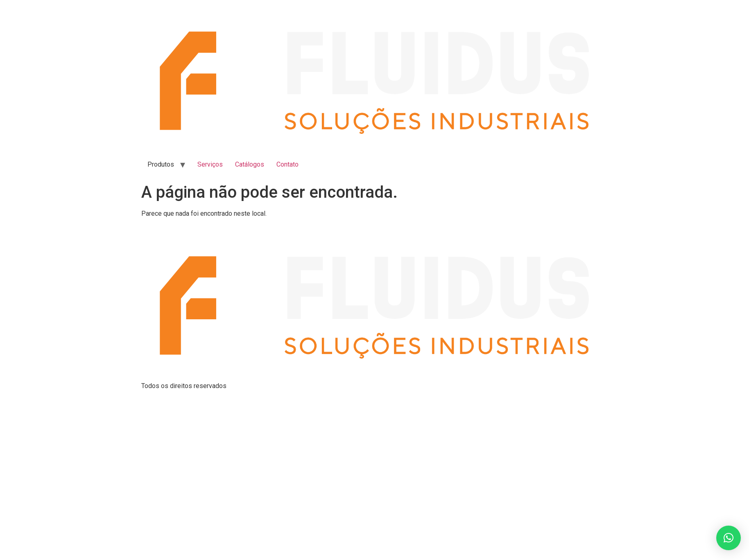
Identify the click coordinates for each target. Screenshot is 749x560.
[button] (729, 538)
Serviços (210, 164)
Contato (287, 164)
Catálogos (250, 164)
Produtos (161, 164)
